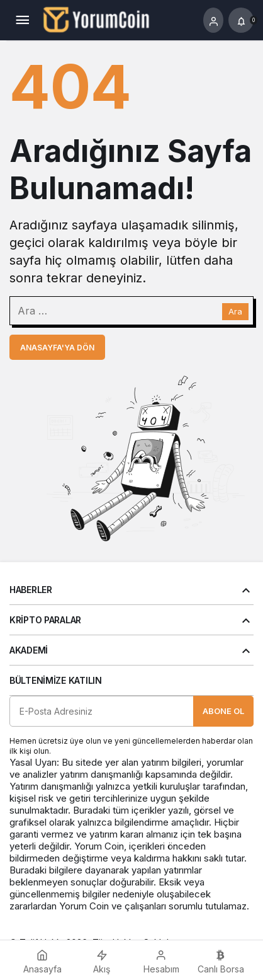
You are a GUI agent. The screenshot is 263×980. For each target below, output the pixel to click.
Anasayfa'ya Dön (57, 348)
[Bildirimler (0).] (241, 20)
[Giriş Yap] (213, 20)
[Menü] (22, 20)
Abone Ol (223, 711)
